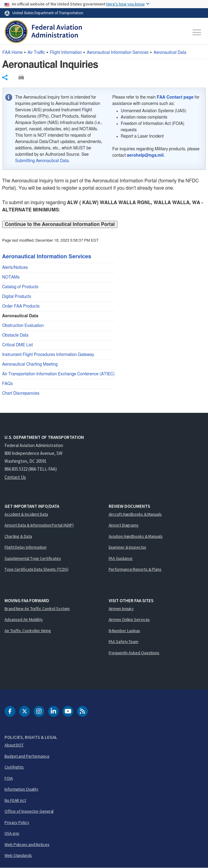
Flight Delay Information (26, 547)
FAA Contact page (175, 97)
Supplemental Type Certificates (33, 558)
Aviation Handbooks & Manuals (136, 536)
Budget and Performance (27, 756)
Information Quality (21, 789)
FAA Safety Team (124, 641)
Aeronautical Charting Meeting (30, 364)
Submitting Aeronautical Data (42, 161)
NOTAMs (11, 277)
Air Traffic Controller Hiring (28, 631)
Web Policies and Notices (27, 844)
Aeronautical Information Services (118, 53)
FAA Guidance (121, 558)
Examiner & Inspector (128, 547)
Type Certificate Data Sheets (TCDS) (37, 569)
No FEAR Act (15, 800)
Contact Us (15, 477)
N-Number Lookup (125, 631)
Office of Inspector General (29, 811)
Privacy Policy (17, 822)
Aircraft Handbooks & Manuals (135, 514)
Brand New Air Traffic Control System (37, 609)
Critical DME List (18, 345)
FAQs (8, 384)
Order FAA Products (21, 306)
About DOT (14, 745)
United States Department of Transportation (48, 13)
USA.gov (12, 833)
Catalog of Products (20, 287)
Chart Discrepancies (21, 393)
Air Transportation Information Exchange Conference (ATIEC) (58, 374)
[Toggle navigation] (197, 32)
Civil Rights (14, 767)
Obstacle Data (15, 335)
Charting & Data (18, 536)
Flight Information (66, 53)
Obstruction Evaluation (23, 326)
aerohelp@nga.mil (145, 155)
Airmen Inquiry (121, 609)
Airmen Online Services (129, 619)
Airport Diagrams (124, 525)
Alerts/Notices (15, 268)
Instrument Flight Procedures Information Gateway (48, 355)
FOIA (9, 778)
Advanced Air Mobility (24, 619)
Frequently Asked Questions (134, 653)
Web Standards (18, 855)
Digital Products (17, 297)
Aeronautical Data (170, 53)
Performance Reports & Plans (135, 569)
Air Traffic (36, 53)
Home (13, 53)
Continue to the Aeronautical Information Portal (60, 224)
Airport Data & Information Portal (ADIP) (39, 525)
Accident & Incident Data (26, 514)
